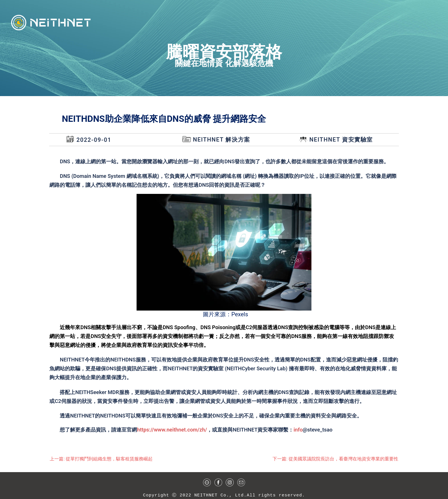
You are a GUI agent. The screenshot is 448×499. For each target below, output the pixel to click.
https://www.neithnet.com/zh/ (172, 430)
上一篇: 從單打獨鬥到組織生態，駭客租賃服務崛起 (101, 459)
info (298, 430)
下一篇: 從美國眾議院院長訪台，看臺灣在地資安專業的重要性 (335, 459)
